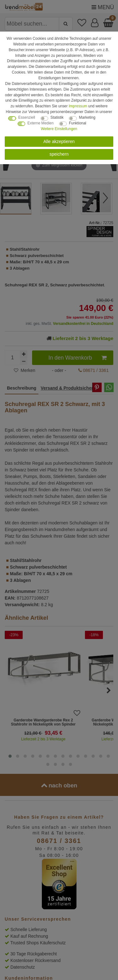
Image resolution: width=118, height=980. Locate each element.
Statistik (57, 117)
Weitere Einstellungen (59, 129)
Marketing (87, 117)
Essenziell (27, 117)
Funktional (78, 123)
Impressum (78, 106)
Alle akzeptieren (59, 141)
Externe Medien (40, 123)
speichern (59, 154)
